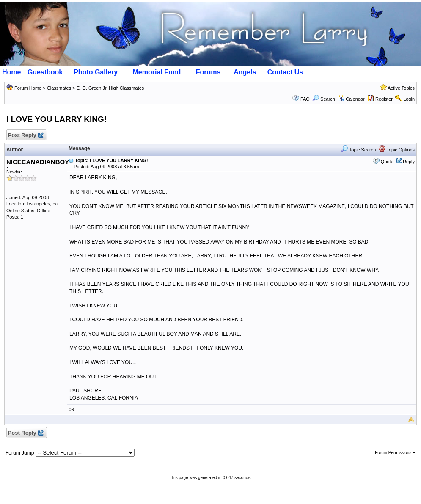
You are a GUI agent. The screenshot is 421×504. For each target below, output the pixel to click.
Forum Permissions (395, 453)
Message (79, 148)
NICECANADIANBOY (38, 163)
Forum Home (28, 88)
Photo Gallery (96, 72)
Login (409, 99)
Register (384, 99)
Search (324, 99)
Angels (245, 72)
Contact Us (285, 72)
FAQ (305, 99)
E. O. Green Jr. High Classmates (110, 88)
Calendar (351, 99)
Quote (387, 162)
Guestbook (45, 72)
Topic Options (397, 150)
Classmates (59, 88)
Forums (208, 72)
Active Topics (401, 88)
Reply (409, 162)
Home (11, 72)
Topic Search (358, 150)
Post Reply (25, 136)
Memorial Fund (157, 72)
